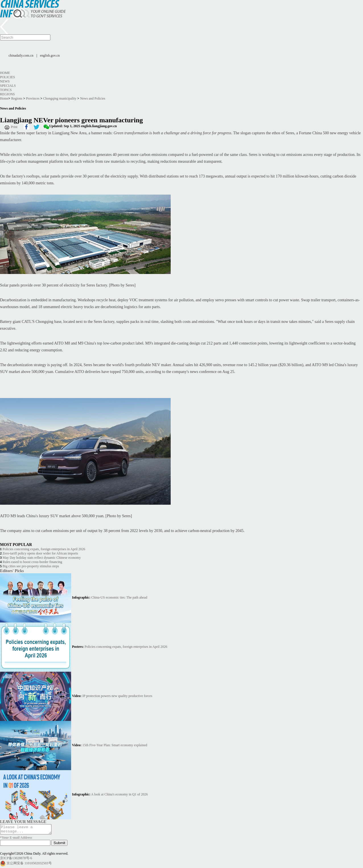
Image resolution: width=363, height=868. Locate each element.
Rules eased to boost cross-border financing (32, 562)
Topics (6, 90)
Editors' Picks (12, 571)
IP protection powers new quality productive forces (117, 696)
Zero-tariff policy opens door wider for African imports (40, 553)
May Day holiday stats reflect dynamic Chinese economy (42, 558)
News (5, 81)
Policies (8, 77)
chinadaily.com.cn (21, 55)
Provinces (33, 98)
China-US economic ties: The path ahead (119, 597)
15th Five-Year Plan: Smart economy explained (115, 745)
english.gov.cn (50, 55)
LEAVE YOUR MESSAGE (23, 822)
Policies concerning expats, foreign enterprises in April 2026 (44, 549)
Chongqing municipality (60, 98)
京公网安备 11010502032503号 (29, 865)
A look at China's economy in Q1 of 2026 (119, 794)
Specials (8, 86)
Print (14, 127)
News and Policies (93, 98)
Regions (7, 94)
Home (5, 73)
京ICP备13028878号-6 (16, 860)
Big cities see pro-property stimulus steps (31, 566)
